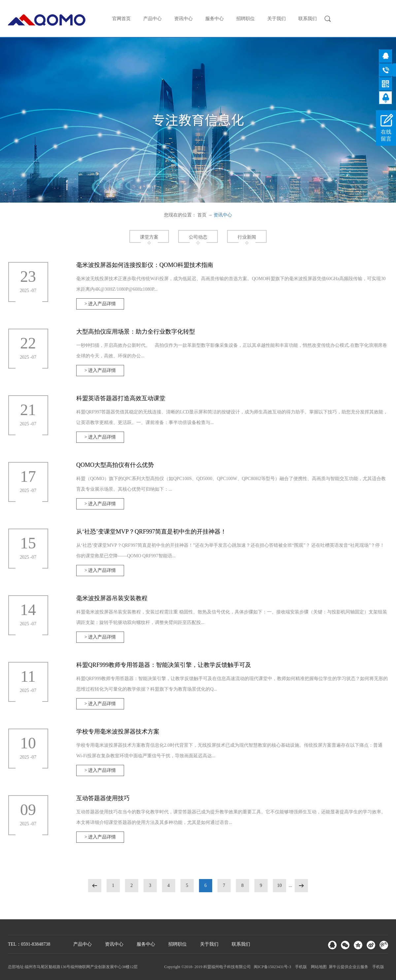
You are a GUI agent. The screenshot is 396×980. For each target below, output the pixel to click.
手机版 (300, 967)
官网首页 (121, 19)
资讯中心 (223, 215)
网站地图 (318, 967)
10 (280, 885)
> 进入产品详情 (100, 304)
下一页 (301, 886)
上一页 (95, 886)
